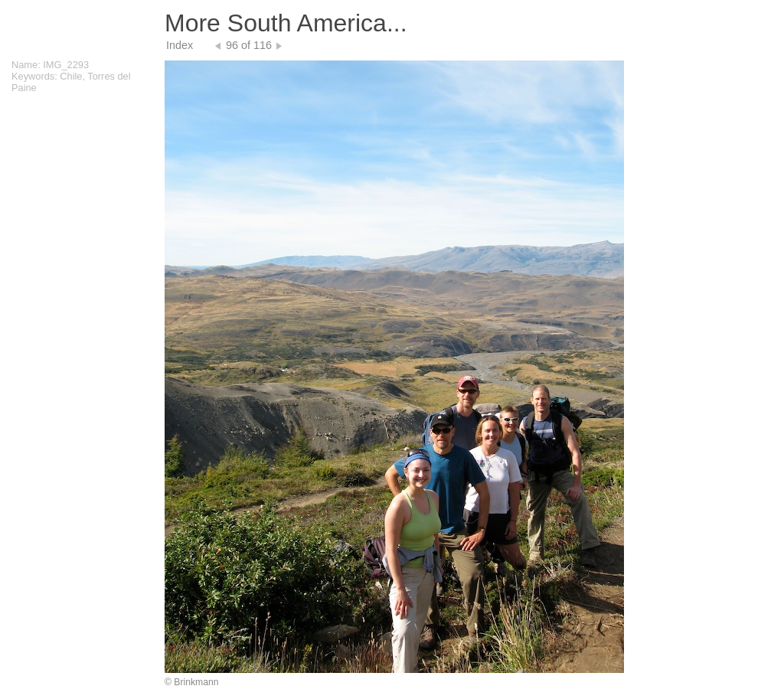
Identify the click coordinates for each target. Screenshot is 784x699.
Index (180, 45)
